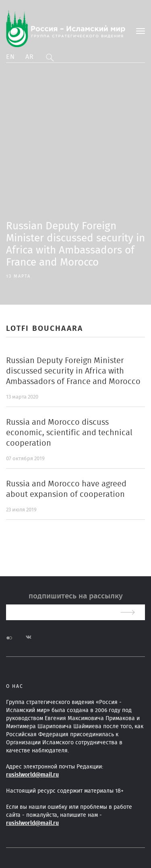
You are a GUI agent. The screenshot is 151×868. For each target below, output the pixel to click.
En (11, 57)
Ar (30, 57)
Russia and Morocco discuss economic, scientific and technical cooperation (69, 433)
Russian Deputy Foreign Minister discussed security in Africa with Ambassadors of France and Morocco (73, 371)
